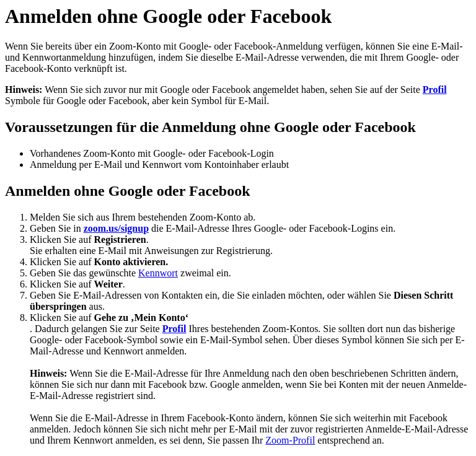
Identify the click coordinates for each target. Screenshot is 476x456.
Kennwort (158, 273)
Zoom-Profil (290, 440)
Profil (435, 90)
